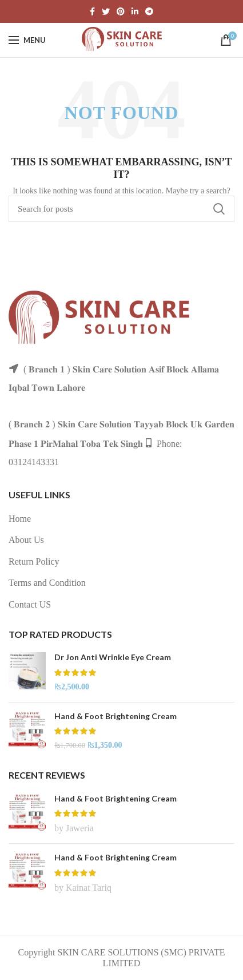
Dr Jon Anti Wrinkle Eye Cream (113, 657)
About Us (26, 540)
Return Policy (34, 562)
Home (20, 519)
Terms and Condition (47, 583)
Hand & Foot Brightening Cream (115, 716)
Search (219, 209)
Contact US (30, 604)
